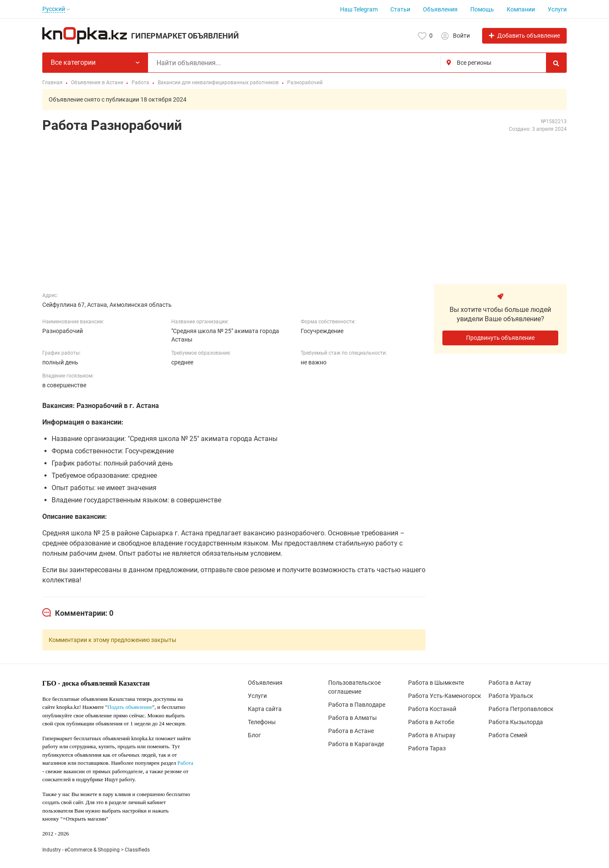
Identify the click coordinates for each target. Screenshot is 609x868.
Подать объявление (130, 707)
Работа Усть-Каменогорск (445, 696)
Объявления (440, 9)
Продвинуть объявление (500, 338)
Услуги (557, 9)
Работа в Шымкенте (436, 683)
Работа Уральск (511, 696)
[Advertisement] (304, 204)
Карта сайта (265, 709)
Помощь (482, 9)
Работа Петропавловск (521, 709)
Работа (186, 763)
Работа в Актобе (431, 722)
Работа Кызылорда (516, 722)
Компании (521, 9)
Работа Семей (508, 735)
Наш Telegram (359, 9)
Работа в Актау (510, 683)
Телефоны (262, 722)
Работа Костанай (432, 709)
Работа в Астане (351, 731)
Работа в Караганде (356, 744)
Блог (254, 735)
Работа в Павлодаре (357, 705)
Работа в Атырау (432, 735)
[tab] (78, 613)
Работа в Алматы (353, 718)
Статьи (400, 9)
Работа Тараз (427, 748)
